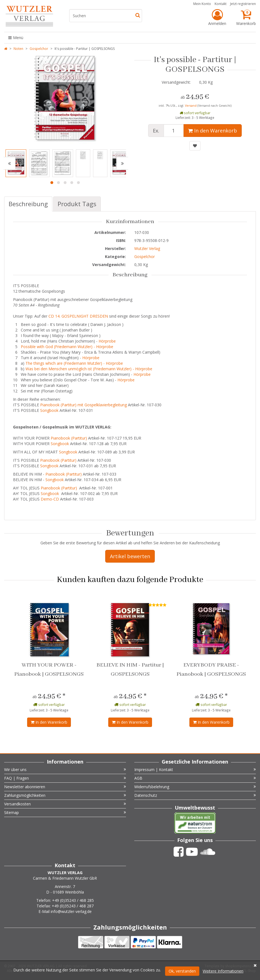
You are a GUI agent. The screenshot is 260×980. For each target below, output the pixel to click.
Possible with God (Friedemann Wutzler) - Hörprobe (67, 347)
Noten (18, 49)
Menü (16, 38)
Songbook (49, 410)
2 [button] (58, 183)
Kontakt (221, 4)
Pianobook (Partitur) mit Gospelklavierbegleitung (83, 405)
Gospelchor (39, 49)
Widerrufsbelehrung (195, 787)
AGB (195, 778)
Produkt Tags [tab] (77, 204)
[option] (65, 99)
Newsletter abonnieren (65, 787)
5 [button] (78, 183)
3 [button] (65, 183)
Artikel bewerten (130, 556)
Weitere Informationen (223, 971)
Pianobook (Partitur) (69, 438)
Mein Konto (202, 4)
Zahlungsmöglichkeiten (65, 795)
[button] (10, 163)
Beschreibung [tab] (28, 204)
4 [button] (72, 183)
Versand (191, 106)
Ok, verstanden (182, 971)
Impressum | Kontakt (195, 770)
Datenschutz (195, 795)
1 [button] (52, 183)
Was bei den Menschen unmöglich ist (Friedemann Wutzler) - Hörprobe (89, 369)
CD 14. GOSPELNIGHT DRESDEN (78, 316)
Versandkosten (65, 804)
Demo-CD (50, 499)
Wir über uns (65, 770)
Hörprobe (107, 341)
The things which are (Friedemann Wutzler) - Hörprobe (74, 363)
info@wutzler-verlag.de (71, 911)
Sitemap (65, 812)
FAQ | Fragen (65, 778)
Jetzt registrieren (243, 4)
